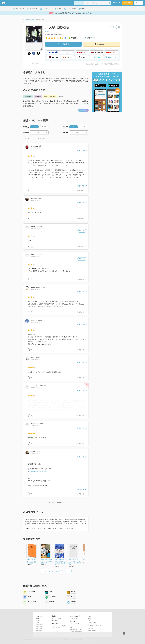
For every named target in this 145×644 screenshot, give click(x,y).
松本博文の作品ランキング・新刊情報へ (56, 571)
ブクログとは (116, 3)
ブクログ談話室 (40, 624)
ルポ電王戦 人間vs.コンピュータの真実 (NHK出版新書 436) (33, 561)
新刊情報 (38, 620)
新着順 (44, 127)
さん (35, 146)
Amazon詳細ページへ (101, 44)
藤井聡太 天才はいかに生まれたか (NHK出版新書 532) (47, 561)
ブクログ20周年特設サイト (77, 632)
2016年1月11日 (35, 426)
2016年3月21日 (35, 388)
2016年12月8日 (35, 256)
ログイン (139, 3)
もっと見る (84, 110)
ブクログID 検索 (56, 628)
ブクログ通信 (39, 628)
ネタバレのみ (40, 138)
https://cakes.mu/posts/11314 (38, 471)
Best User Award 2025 (75, 630)
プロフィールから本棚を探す (59, 626)
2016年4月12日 (35, 360)
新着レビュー (39, 622)
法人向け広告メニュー (94, 622)
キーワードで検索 (56, 618)
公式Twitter (91, 628)
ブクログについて (74, 618)
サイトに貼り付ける (34, 63)
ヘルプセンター (92, 620)
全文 (84, 127)
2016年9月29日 (35, 289)
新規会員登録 (127, 3)
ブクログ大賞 (39, 626)
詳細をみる (81, 190)
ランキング (39, 618)
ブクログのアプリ (74, 624)
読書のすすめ (39, 630)
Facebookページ (92, 631)
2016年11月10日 (36, 148)
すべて (27, 138)
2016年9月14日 (35, 322)
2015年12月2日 (35, 454)
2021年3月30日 (35, 200)
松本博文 (48, 31)
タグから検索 (55, 620)
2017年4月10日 (35, 228)
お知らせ (90, 618)
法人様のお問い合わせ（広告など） (97, 625)
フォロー (82, 151)
